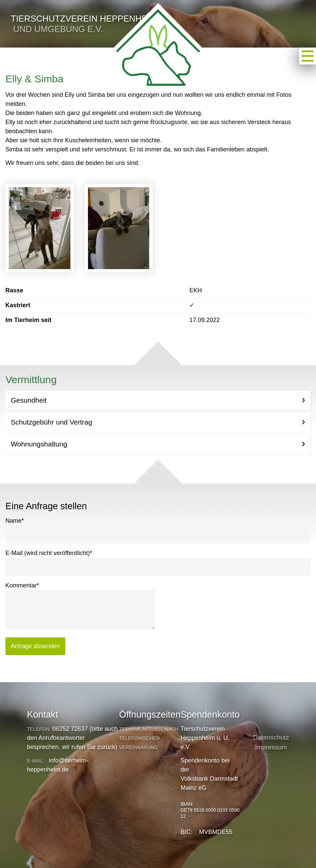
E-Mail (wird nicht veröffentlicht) (49, 553)
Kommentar (22, 585)
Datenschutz (271, 737)
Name (15, 520)
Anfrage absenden (35, 646)
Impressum (271, 747)
